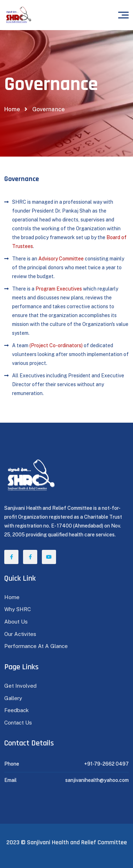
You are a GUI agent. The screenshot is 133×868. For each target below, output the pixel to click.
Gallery (13, 698)
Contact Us (18, 723)
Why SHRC (18, 609)
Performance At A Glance (36, 646)
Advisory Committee (61, 259)
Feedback (16, 710)
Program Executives (59, 289)
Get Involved (20, 686)
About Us (16, 622)
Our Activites (20, 634)
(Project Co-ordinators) (56, 345)
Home (12, 109)
